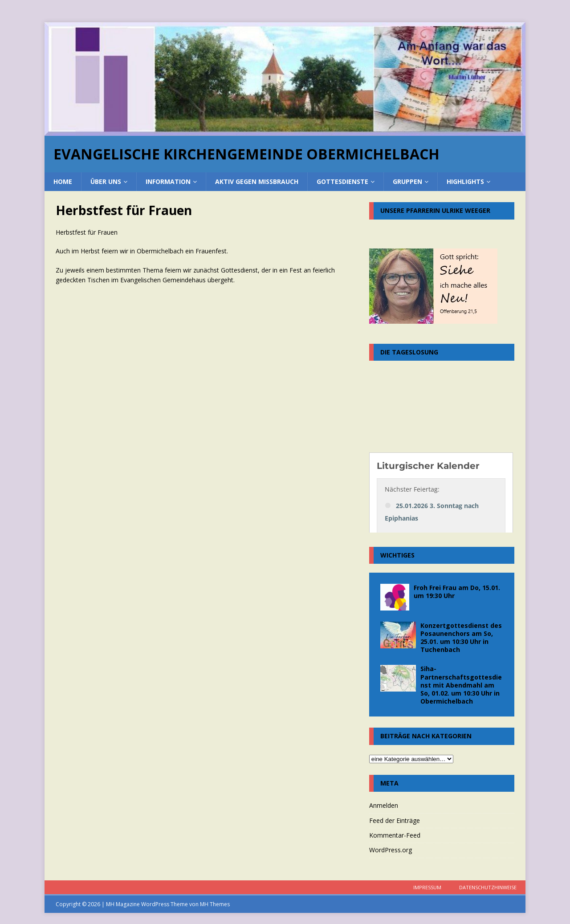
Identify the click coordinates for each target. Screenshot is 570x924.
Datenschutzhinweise (488, 887)
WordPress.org (391, 850)
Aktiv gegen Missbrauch (257, 181)
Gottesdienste (342, 181)
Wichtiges (397, 555)
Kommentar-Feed (395, 835)
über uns (106, 181)
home (63, 181)
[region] (285, 79)
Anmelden (384, 805)
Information (168, 181)
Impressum (427, 887)
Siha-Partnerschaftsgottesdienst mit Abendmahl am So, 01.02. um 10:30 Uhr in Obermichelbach (461, 685)
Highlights (465, 181)
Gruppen (407, 181)
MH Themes (215, 904)
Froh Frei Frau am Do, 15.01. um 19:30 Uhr (457, 592)
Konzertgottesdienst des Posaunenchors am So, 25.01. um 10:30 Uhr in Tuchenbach (461, 638)
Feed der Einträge (395, 820)
